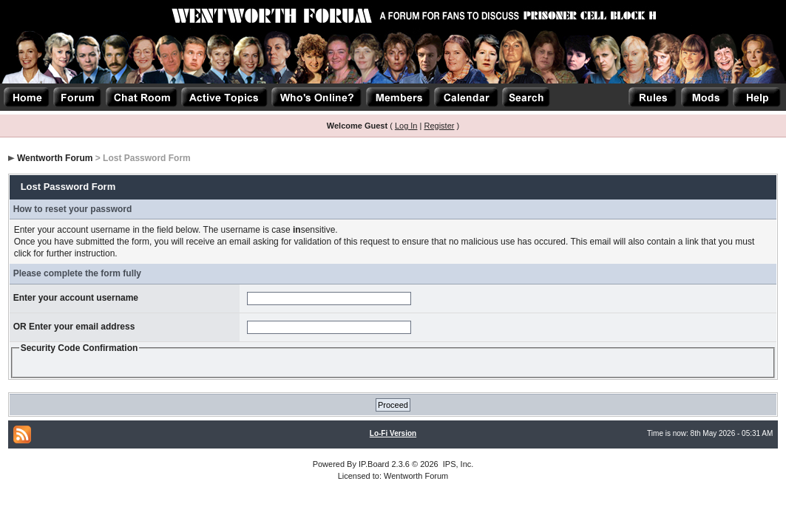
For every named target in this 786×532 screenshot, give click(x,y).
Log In (406, 126)
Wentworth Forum (55, 158)
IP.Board (374, 464)
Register (439, 126)
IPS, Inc (457, 464)
